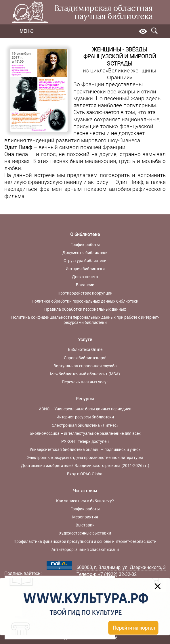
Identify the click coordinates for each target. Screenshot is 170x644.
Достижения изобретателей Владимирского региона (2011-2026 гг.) (85, 466)
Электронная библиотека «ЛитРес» (85, 425)
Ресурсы (85, 399)
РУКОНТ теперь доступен (85, 441)
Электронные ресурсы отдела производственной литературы (85, 457)
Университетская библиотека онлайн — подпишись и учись (85, 449)
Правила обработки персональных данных (85, 309)
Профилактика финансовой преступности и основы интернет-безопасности (85, 541)
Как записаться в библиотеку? (85, 501)
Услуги (85, 340)
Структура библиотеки (85, 261)
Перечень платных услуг (85, 382)
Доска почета (85, 277)
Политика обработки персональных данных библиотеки (85, 301)
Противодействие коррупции (85, 293)
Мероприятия (85, 517)
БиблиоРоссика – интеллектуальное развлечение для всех (85, 433)
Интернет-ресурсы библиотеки (85, 417)
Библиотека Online (85, 349)
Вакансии (85, 285)
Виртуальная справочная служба (85, 366)
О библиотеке (85, 234)
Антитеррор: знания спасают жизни (85, 549)
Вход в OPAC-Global (85, 474)
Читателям (85, 491)
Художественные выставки (85, 533)
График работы (85, 245)
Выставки (85, 525)
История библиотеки (85, 269)
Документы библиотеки (85, 253)
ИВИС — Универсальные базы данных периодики (85, 409)
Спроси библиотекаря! (85, 358)
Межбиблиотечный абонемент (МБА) (85, 374)
